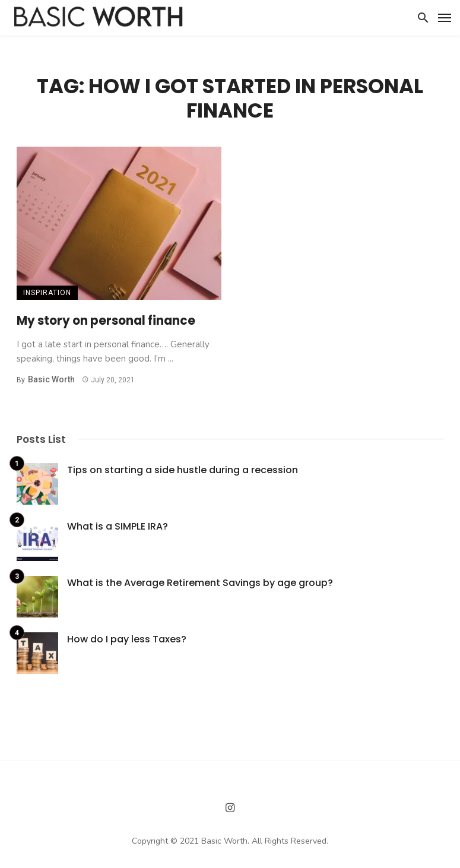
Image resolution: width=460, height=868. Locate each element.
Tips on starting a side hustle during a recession (183, 470)
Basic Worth (51, 379)
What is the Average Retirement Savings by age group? (200, 583)
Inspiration (47, 293)
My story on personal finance (106, 321)
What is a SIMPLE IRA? (118, 526)
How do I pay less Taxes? (127, 639)
